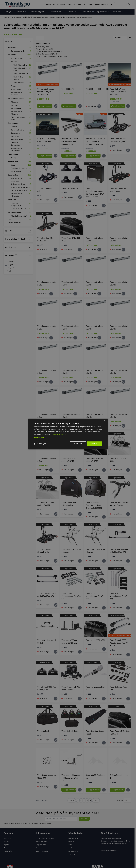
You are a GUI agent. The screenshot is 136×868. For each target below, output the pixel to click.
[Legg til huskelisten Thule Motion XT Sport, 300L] (128, 470)
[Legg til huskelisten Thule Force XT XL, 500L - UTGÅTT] (128, 743)
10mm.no (71, 845)
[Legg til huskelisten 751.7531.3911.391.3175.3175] (99, 106)
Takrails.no (72, 854)
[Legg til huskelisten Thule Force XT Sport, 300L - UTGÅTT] (56, 514)
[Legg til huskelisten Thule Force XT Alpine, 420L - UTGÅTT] (104, 470)
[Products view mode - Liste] (42, 38)
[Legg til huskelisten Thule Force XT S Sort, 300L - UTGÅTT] (80, 470)
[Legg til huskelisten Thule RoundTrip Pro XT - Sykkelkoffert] (80, 514)
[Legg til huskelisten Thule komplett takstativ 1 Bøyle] (99, 250)
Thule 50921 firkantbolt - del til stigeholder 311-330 (71, 778)
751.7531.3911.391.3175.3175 (98, 89)
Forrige (72, 800)
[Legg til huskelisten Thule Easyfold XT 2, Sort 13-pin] (56, 250)
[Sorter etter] (120, 38)
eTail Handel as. (117, 838)
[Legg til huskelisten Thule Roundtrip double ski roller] (104, 743)
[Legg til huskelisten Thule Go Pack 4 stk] (80, 740)
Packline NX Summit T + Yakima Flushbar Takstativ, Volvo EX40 (95, 142)
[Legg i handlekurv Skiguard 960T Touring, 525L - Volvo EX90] (45, 156)
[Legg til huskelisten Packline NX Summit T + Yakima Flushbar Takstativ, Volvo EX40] (104, 156)
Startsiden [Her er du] (7, 17)
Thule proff (118, 12)
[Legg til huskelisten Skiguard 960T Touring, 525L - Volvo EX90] (56, 156)
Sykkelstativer (104, 12)
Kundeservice (8, 838)
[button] (18, 34)
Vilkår (50, 823)
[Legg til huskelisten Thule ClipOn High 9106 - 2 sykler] (80, 561)
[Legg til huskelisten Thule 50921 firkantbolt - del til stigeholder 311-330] (80, 790)
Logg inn (6, 845)
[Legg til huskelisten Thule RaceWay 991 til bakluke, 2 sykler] (128, 514)
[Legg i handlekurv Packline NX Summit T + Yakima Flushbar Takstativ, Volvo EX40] (93, 156)
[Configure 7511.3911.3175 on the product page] (69, 106)
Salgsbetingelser (41, 845)
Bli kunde (6, 842)
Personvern (40, 848)
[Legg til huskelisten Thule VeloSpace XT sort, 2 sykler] (128, 200)
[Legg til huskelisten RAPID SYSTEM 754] (80, 197)
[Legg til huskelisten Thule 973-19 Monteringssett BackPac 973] (80, 608)
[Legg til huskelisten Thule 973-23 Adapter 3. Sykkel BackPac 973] (56, 605)
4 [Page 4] (87, 800)
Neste (96, 800)
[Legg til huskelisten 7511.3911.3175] (80, 106)
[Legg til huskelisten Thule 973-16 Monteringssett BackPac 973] (104, 608)
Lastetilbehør (73, 12)
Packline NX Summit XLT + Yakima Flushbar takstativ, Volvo (71, 142)
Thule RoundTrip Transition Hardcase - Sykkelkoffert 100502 (94, 505)
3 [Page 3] (84, 800)
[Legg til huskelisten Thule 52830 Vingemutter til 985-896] (56, 787)
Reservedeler (88, 12)
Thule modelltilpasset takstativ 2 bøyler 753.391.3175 (46, 92)
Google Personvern (40, 823)
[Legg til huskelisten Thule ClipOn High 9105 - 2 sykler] (104, 561)
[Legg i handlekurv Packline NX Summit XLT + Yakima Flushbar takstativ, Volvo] (69, 156)
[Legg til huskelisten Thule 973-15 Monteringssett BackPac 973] (128, 608)
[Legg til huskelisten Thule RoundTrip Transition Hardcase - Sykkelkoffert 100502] (104, 517)
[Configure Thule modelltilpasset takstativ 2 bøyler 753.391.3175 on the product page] (45, 106)
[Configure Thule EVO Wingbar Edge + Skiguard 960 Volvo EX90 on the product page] (117, 106)
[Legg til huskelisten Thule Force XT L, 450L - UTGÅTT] (80, 250)
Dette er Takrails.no (42, 851)
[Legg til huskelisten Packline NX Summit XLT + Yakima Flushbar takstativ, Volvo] (80, 156)
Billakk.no (71, 842)
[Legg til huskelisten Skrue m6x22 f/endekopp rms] (104, 790)
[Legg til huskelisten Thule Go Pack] (56, 740)
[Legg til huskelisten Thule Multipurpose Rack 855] (104, 699)
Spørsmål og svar (41, 842)
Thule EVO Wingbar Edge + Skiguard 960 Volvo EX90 (118, 92)
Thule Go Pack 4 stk (69, 731)
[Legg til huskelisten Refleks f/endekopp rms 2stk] (128, 790)
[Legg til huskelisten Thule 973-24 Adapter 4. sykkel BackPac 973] (128, 561)
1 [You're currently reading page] (78, 800)
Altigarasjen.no (73, 838)
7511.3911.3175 (68, 89)
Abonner (84, 819)
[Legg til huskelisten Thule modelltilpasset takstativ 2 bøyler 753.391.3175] (56, 106)
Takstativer (22, 12)
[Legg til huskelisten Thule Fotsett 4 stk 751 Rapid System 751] (80, 699)
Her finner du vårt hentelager (45, 838)
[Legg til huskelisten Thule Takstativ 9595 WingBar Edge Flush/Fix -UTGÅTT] (128, 655)
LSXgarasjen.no (73, 851)
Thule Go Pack (43, 731)
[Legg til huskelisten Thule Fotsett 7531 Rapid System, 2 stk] (56, 699)
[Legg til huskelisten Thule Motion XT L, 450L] (104, 649)
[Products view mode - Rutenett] (39, 38)
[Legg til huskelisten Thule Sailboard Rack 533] (128, 699)
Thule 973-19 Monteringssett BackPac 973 (71, 596)
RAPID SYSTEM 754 (70, 188)
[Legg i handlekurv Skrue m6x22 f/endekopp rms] (93, 790)
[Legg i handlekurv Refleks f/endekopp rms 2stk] (117, 790)
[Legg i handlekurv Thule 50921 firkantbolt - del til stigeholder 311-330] (69, 790)
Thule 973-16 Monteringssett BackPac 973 (95, 596)
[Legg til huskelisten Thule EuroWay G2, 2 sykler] (56, 200)
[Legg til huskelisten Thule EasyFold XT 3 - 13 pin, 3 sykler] (56, 561)
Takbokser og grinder (39, 12)
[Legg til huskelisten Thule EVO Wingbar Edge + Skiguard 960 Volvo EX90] (128, 106)
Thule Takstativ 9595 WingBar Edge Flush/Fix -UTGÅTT (119, 643)
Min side (6, 848)
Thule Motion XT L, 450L (95, 640)
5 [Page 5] (90, 800)
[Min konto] (126, 4)
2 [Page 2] (81, 800)
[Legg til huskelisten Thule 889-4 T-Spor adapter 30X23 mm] (80, 652)
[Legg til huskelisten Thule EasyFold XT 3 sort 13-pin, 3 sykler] (128, 150)
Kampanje (9, 12)
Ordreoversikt (8, 851)
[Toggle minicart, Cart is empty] (129, 4)
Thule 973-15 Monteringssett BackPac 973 (119, 596)
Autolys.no (72, 848)
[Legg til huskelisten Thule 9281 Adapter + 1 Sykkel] (56, 652)
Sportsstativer (57, 12)
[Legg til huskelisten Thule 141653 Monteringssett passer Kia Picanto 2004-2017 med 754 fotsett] (104, 205)
